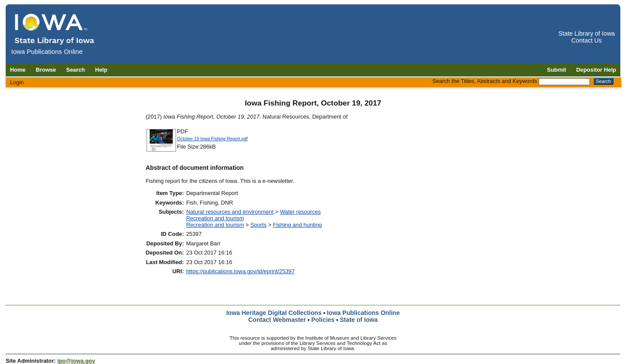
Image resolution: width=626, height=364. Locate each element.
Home (18, 70)
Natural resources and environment (230, 212)
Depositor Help (596, 70)
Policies (323, 320)
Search (75, 70)
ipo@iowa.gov (76, 361)
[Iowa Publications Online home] (55, 29)
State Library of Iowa (586, 33)
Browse (46, 70)
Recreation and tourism (215, 218)
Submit (556, 70)
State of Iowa (359, 320)
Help (101, 70)
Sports (258, 225)
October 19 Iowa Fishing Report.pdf (212, 139)
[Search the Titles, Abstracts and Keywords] (564, 82)
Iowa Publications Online (363, 313)
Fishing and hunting (297, 225)
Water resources (300, 212)
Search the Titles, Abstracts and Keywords (484, 81)
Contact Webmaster (277, 320)
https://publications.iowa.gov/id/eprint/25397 (240, 271)
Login (17, 82)
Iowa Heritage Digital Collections (274, 313)
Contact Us (586, 40)
